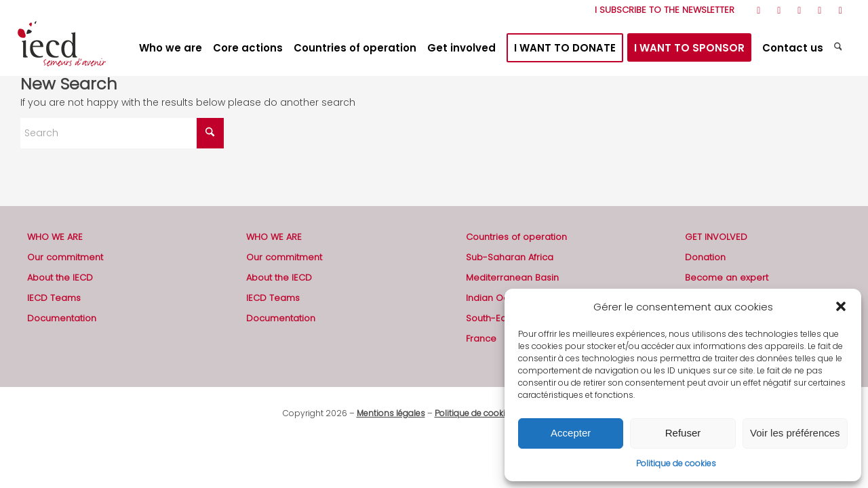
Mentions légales (391, 413)
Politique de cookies (676, 463)
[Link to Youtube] (799, 10)
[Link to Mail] (840, 10)
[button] (841, 306)
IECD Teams (54, 298)
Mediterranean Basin (512, 278)
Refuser (683, 433)
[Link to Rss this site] (758, 10)
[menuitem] (661, 10)
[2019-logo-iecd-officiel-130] (62, 48)
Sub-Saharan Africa (510, 257)
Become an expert (727, 278)
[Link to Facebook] (779, 10)
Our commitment (65, 257)
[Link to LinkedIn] (820, 10)
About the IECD (60, 278)
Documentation (62, 318)
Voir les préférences (795, 433)
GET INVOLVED (716, 237)
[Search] (840, 48)
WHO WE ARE (55, 237)
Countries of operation (516, 237)
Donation (705, 257)
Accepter (571, 433)
